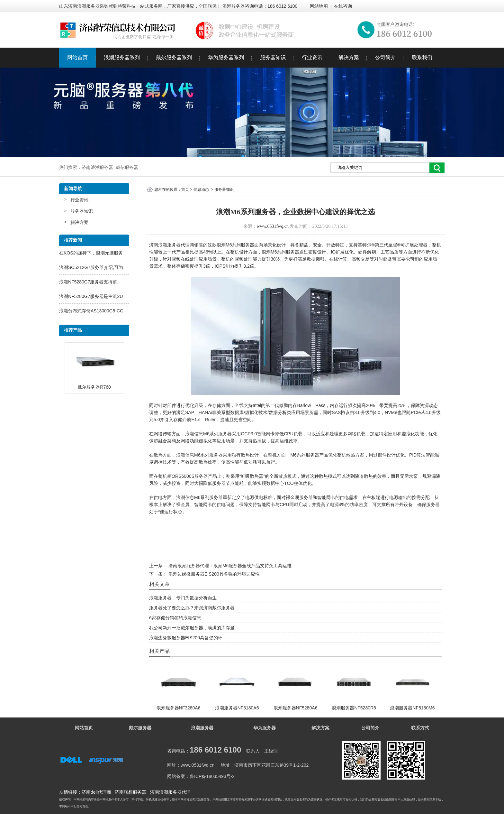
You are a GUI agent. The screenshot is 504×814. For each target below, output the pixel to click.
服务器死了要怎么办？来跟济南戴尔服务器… (194, 608)
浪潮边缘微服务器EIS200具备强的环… (188, 638)
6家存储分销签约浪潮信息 (175, 618)
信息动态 (201, 190)
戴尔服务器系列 (174, 57)
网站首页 (77, 57)
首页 (185, 190)
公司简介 (385, 57)
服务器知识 (273, 57)
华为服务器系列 (226, 57)
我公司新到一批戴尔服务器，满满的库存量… (194, 628)
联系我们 (422, 57)
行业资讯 (312, 57)
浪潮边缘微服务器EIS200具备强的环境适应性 (213, 574)
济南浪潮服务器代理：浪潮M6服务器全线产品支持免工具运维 (229, 566)
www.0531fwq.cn (273, 226)
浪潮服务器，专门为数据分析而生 (183, 598)
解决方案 (349, 57)
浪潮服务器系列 (122, 57)
